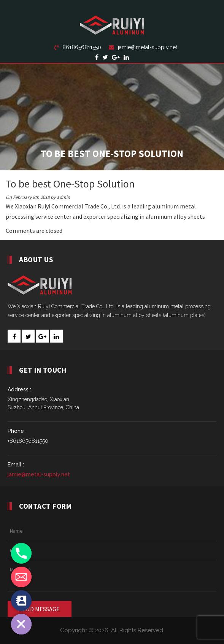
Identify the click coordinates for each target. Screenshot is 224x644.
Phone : (17, 431)
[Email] (21, 577)
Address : (19, 389)
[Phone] (21, 553)
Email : (16, 465)
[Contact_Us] (21, 601)
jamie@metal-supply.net (143, 47)
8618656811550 (78, 47)
